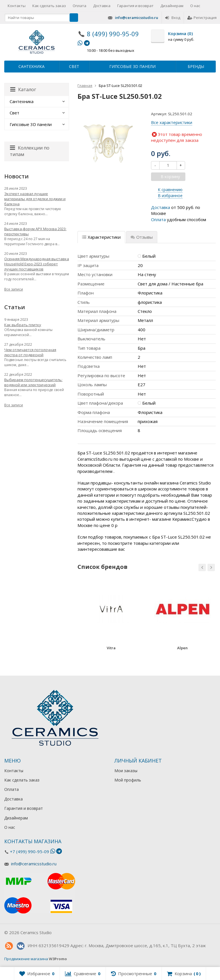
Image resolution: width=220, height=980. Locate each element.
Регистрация (202, 18)
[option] (111, 617)
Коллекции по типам (30, 151)
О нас (195, 6)
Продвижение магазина (26, 959)
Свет (74, 66)
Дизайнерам (172, 6)
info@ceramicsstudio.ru (137, 18)
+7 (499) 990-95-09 (30, 851)
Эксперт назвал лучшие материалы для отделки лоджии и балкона (35, 199)
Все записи (14, 289)
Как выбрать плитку (23, 325)
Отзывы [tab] (142, 237)
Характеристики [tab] (101, 237)
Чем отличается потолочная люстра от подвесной (30, 352)
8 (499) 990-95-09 (113, 34)
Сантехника (32, 66)
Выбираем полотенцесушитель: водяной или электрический (33, 382)
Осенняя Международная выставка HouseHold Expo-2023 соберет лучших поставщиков (37, 264)
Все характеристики (172, 122)
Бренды (196, 66)
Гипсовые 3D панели (132, 66)
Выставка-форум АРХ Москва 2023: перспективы (35, 231)
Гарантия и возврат (135, 6)
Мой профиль (128, 780)
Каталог (23, 89)
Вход (173, 18)
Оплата (79, 6)
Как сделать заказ (49, 6)
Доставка (102, 6)
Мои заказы (126, 771)
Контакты (17, 6)
